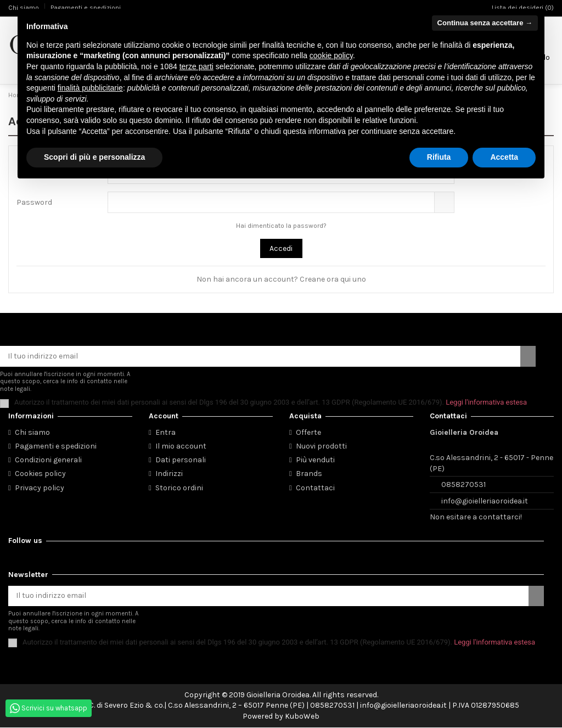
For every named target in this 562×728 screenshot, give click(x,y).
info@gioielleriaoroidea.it (485, 502)
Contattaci (315, 488)
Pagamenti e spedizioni (56, 447)
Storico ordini (179, 488)
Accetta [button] (504, 157)
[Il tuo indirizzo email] (260, 357)
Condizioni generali (48, 460)
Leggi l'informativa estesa (486, 403)
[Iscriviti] (528, 357)
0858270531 (463, 485)
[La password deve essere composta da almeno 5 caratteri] (271, 203)
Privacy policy (40, 488)
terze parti (196, 66)
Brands (309, 474)
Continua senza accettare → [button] (485, 23)
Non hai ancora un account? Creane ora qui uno (281, 279)
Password (34, 202)
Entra (165, 432)
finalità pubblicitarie (90, 88)
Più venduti (315, 460)
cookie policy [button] (331, 55)
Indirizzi (169, 474)
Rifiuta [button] (439, 157)
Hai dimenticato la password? (281, 226)
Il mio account (181, 447)
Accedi (281, 248)
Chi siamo (32, 432)
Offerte (308, 432)
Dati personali (181, 460)
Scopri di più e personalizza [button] (94, 157)
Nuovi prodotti (321, 447)
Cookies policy (40, 474)
